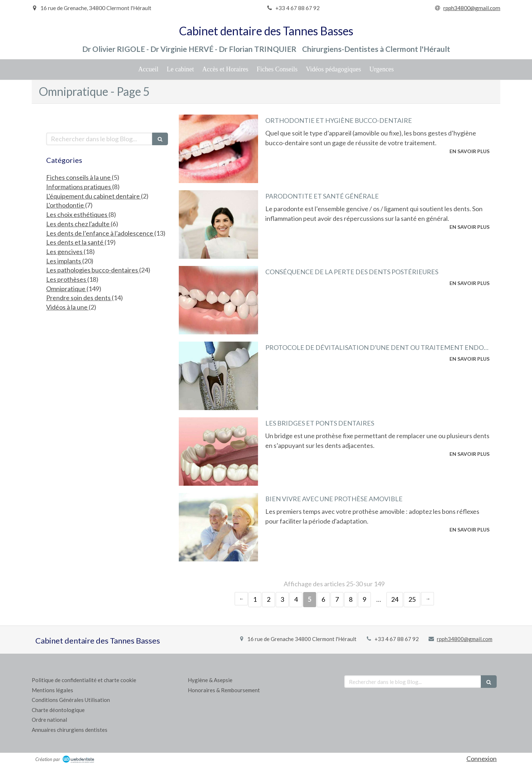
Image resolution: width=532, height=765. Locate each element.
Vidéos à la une (67, 307)
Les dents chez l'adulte (78, 224)
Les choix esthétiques (77, 214)
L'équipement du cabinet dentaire (94, 196)
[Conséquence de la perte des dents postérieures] (218, 300)
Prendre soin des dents (79, 298)
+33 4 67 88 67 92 (397, 639)
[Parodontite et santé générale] (218, 224)
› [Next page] (427, 599)
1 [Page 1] (255, 599)
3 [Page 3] (282, 599)
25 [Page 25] (412, 599)
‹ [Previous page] (241, 599)
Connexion (482, 759)
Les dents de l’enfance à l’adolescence (100, 233)
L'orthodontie (66, 205)
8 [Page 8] (351, 599)
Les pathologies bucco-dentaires (93, 270)
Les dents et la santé (75, 242)
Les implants (64, 261)
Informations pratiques (79, 187)
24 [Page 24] (395, 599)
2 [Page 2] (269, 599)
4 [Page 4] (296, 599)
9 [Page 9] (364, 599)
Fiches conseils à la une (79, 177)
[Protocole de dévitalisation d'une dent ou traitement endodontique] (218, 376)
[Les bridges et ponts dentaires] (218, 452)
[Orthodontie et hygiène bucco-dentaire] (218, 149)
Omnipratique (66, 289)
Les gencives (65, 252)
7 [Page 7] (337, 599)
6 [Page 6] (323, 599)
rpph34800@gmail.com (465, 639)
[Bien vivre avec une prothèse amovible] (218, 527)
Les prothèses (67, 279)
